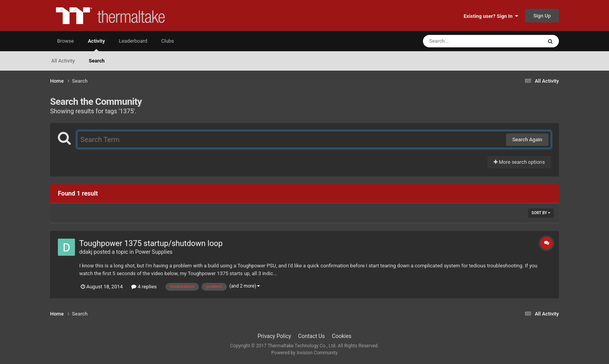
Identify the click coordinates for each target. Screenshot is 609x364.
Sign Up (542, 16)
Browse (65, 41)
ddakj (86, 252)
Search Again (527, 140)
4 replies (144, 287)
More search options (519, 162)
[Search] (463, 41)
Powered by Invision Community (305, 353)
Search (97, 61)
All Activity (63, 61)
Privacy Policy (274, 336)
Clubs (168, 41)
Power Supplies (154, 252)
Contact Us (312, 336)
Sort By (541, 213)
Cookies (342, 336)
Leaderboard (133, 41)
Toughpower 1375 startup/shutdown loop (151, 243)
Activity (96, 45)
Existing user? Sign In (491, 16)
